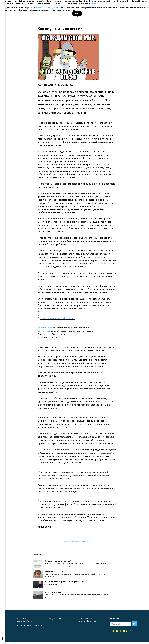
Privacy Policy (96, 3)
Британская (44, 332)
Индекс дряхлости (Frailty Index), (57, 319)
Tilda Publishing (37, 628)
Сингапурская (45, 329)
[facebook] (114, 634)
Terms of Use (40, 8)
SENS (40, 339)
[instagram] (117, 634)
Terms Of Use (63, 621)
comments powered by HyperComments (77, 543)
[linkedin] (127, 634)
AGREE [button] (77, 14)
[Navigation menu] (3, 3)
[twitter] (131, 634)
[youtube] (124, 634)
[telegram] (120, 634)
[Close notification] (77, 17)
